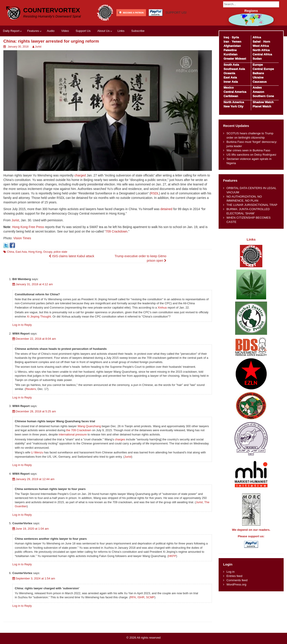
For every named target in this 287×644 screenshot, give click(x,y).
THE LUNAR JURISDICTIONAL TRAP (252, 205)
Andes (257, 88)
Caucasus (260, 82)
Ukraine (258, 77)
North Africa (261, 50)
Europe (258, 65)
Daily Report (11, 31)
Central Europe (263, 69)
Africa (257, 37)
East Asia (21, 252)
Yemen (236, 42)
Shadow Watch (263, 102)
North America (234, 102)
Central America (235, 92)
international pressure (73, 434)
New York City (233, 106)
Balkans (258, 73)
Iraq (226, 37)
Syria (235, 37)
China (10, 252)
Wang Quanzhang (89, 426)
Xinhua (162, 308)
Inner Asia (231, 82)
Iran (226, 42)
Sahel (256, 42)
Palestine (230, 50)
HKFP (172, 556)
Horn (267, 42)
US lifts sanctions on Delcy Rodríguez (251, 155)
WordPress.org (236, 584)
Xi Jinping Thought (39, 317)
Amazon (258, 92)
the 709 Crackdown (79, 430)
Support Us (83, 31)
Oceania (229, 73)
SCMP (150, 597)
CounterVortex (52, 10)
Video (65, 31)
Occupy (48, 252)
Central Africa (262, 54)
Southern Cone (263, 96)
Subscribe (138, 31)
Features (33, 31)
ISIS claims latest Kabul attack (72, 256)
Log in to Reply (22, 325)
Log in (230, 572)
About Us (103, 31)
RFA (133, 597)
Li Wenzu (37, 452)
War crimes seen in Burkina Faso (248, 150)
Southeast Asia (234, 69)
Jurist (38, 47)
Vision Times (22, 238)
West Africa (261, 46)
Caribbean (231, 96)
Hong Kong (35, 252)
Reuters (31, 389)
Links (121, 31)
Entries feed (234, 576)
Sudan (257, 59)
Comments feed (237, 580)
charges (120, 439)
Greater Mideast (235, 59)
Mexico (229, 88)
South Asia (231, 65)
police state (60, 252)
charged (80, 175)
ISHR (141, 597)
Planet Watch (262, 106)
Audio (51, 31)
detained (166, 209)
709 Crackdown (116, 231)
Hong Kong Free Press (28, 227)
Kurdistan (230, 54)
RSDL (155, 193)
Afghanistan (232, 46)
